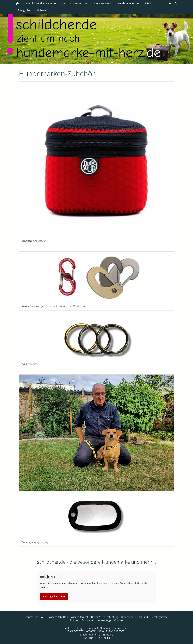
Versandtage (104, 620)
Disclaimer (88, 620)
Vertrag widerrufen (54, 597)
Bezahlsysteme (159, 617)
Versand (143, 617)
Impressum (32, 617)
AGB (44, 617)
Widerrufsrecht (80, 617)
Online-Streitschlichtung (105, 617)
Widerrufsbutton (58, 617)
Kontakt (74, 620)
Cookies (119, 620)
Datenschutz (128, 617)
